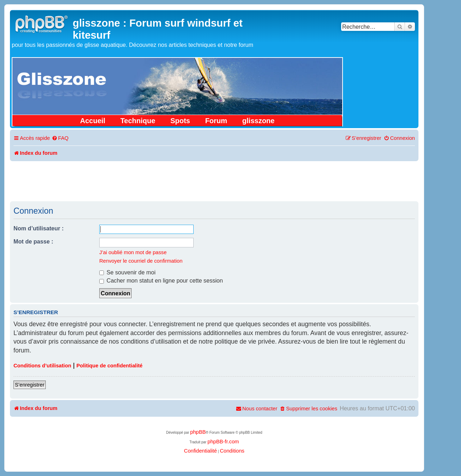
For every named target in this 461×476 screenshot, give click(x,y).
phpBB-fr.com (223, 442)
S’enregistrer (30, 385)
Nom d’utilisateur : (39, 228)
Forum (216, 121)
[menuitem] (60, 138)
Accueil (93, 121)
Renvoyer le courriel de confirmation (141, 261)
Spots (180, 121)
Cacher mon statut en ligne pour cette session (161, 280)
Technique (138, 121)
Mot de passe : (33, 241)
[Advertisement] (214, 181)
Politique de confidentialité (110, 366)
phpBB (198, 432)
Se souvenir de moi (127, 272)
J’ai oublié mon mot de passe (133, 252)
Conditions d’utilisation (42, 366)
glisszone (258, 121)
